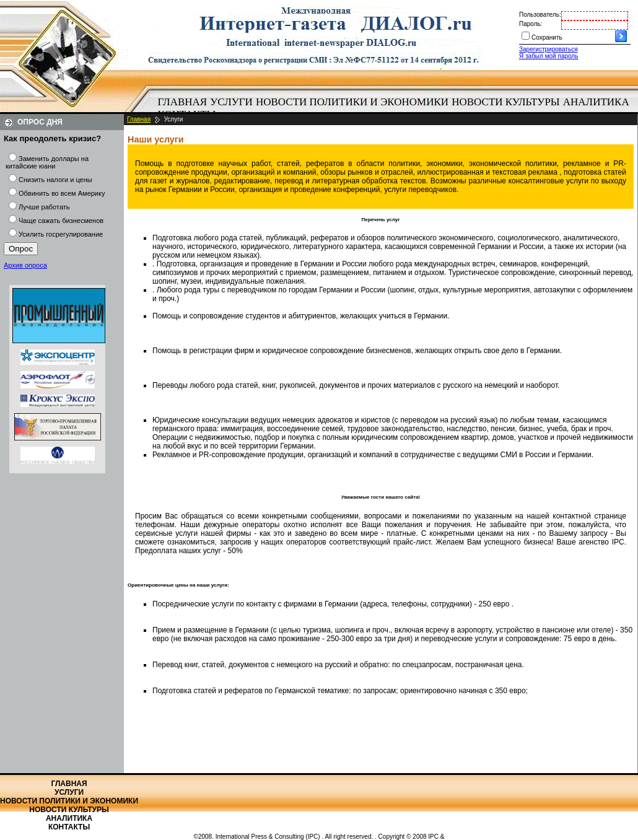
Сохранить (547, 37)
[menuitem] (182, 102)
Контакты (69, 827)
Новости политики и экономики (352, 102)
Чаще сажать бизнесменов (61, 221)
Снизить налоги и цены (55, 180)
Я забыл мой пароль (548, 56)
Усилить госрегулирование (61, 234)
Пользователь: (540, 15)
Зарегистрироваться (548, 49)
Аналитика (596, 102)
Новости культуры (505, 102)
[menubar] (396, 108)
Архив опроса (25, 265)
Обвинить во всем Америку (62, 193)
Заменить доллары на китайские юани (47, 162)
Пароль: (531, 24)
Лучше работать (44, 207)
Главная (183, 102)
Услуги (231, 102)
